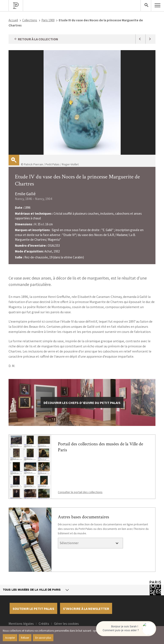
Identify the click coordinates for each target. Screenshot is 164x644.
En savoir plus (43, 638)
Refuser (25, 638)
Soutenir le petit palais (33, 609)
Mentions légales (21, 624)
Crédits (44, 624)
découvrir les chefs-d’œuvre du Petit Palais (82, 403)
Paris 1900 (48, 20)
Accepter (10, 638)
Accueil (13, 20)
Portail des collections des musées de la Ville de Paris (100, 447)
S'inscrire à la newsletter (86, 609)
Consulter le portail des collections (80, 492)
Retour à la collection (36, 39)
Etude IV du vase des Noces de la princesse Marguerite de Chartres (77, 180)
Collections (30, 20)
